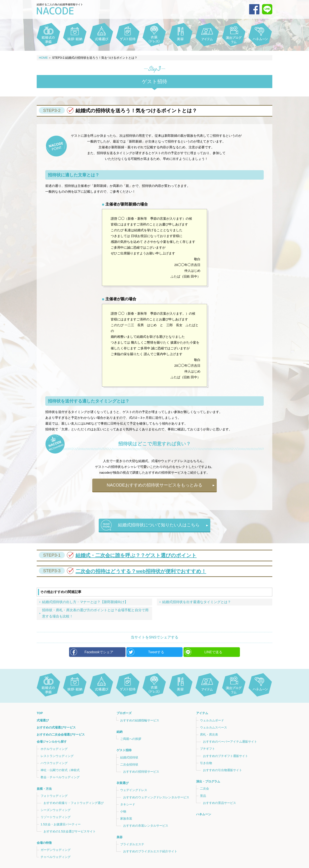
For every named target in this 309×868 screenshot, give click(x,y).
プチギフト (208, 749)
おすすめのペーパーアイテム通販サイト (230, 742)
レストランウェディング (57, 756)
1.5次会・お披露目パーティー (61, 824)
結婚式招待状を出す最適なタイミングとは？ (197, 602)
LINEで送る (213, 652)
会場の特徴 (44, 843)
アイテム (202, 713)
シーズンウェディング (56, 810)
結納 (119, 732)
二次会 (204, 788)
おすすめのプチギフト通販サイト (226, 756)
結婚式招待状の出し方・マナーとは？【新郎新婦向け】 (85, 602)
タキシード (128, 804)
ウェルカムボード (212, 720)
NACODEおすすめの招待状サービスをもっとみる (154, 485)
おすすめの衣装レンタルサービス (146, 826)
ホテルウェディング (54, 749)
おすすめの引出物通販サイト (223, 770)
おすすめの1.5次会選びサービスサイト (70, 831)
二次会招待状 (129, 764)
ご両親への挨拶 (131, 739)
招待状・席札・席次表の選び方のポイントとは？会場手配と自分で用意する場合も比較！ (95, 613)
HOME (43, 58)
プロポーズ (124, 713)
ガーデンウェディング (56, 850)
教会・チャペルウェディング (60, 777)
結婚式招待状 (129, 757)
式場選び (43, 720)
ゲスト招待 (124, 750)
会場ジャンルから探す (52, 742)
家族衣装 (126, 818)
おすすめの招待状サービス (141, 772)
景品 (203, 796)
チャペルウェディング (56, 857)
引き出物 (206, 763)
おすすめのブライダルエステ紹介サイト (150, 851)
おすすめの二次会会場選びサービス (61, 734)
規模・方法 (44, 788)
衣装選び (122, 783)
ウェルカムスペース (214, 727)
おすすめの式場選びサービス (56, 727)
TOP (40, 713)
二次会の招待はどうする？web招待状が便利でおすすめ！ (123, 571)
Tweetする (156, 652)
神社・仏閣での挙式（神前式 (60, 770)
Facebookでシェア (99, 652)
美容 (119, 837)
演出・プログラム (208, 781)
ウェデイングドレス (134, 790)
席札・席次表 (209, 734)
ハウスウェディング (54, 763)
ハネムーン (204, 814)
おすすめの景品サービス (220, 803)
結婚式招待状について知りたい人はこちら (159, 525)
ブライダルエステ (132, 844)
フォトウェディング (54, 796)
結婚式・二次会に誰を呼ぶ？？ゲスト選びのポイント (118, 555)
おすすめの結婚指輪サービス (140, 720)
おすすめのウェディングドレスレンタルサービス (156, 797)
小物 (123, 811)
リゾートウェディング (56, 817)
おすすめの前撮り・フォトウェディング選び (74, 803)
